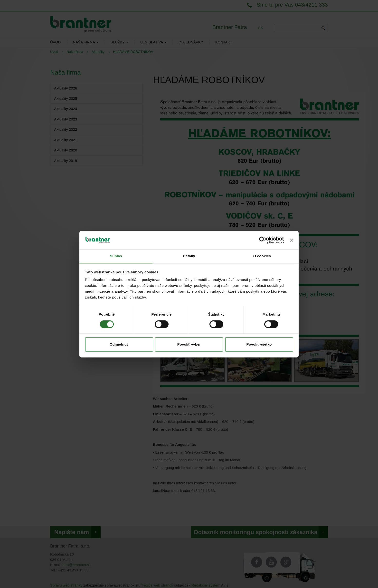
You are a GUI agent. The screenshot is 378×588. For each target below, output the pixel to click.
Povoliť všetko (259, 344)
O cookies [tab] (262, 256)
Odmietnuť (119, 344)
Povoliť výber (189, 344)
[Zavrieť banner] (292, 240)
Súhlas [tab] (116, 256)
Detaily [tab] (189, 256)
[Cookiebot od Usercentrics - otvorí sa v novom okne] (263, 240)
